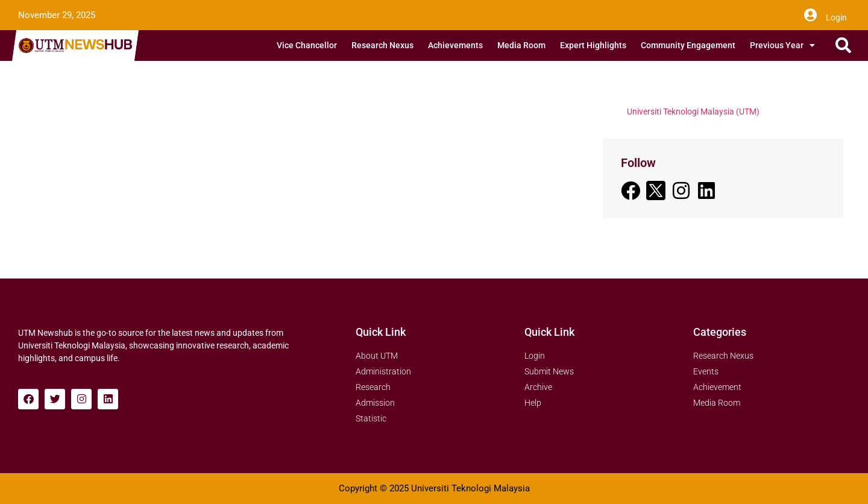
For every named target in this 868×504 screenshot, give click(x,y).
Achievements (455, 45)
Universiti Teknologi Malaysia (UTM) (693, 112)
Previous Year (782, 45)
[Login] (810, 15)
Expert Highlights (593, 45)
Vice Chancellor (307, 45)
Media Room (521, 45)
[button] (843, 46)
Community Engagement (688, 45)
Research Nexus (382, 45)
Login (836, 17)
